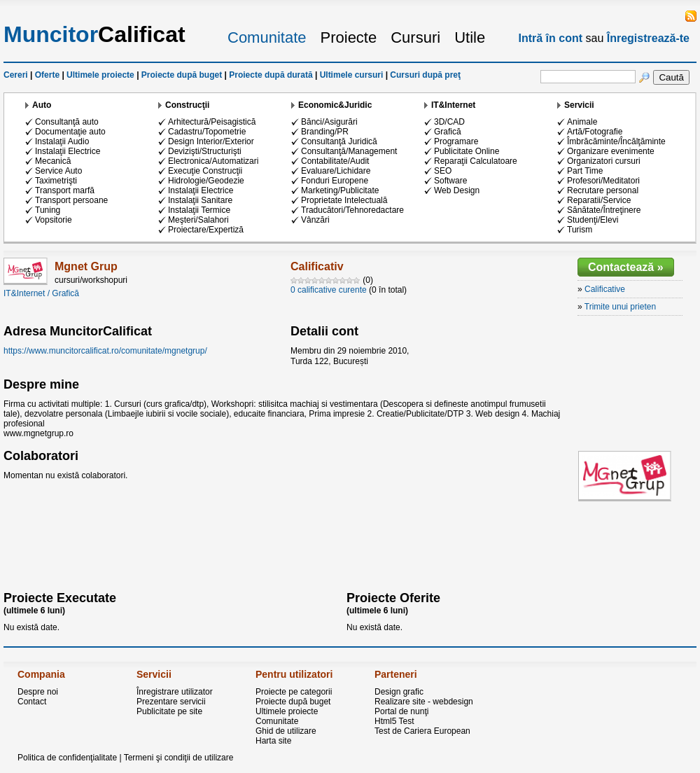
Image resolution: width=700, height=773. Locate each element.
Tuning (48, 210)
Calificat (94, 34)
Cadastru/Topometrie (207, 132)
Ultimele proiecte (100, 75)
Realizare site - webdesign (424, 702)
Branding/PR (325, 132)
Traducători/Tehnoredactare (352, 210)
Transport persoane (71, 200)
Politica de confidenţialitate (67, 758)
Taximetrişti (56, 181)
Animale (582, 122)
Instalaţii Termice (199, 210)
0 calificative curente (329, 290)
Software (450, 181)
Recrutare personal (603, 190)
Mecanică (53, 161)
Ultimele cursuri (352, 75)
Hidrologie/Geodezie (206, 181)
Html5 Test (394, 721)
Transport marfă (65, 190)
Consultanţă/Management (349, 151)
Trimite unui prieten (620, 307)
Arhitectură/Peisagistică (212, 122)
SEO (443, 171)
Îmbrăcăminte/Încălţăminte (616, 141)
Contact (32, 702)
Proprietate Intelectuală (344, 200)
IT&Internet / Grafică (41, 293)
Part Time (585, 171)
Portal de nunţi (401, 711)
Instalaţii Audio (62, 141)
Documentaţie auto (70, 132)
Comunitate (267, 37)
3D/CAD (449, 122)
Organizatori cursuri (604, 161)
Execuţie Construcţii (205, 171)
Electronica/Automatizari (213, 161)
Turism (580, 230)
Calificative (605, 289)
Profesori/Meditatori (603, 181)
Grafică (448, 132)
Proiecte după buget (182, 75)
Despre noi (38, 692)
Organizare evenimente (611, 151)
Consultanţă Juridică (339, 141)
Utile (470, 37)
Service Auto (58, 171)
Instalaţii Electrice (68, 151)
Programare (456, 141)
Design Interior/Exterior (211, 141)
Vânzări (315, 220)
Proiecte (349, 37)
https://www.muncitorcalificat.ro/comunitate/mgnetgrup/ (105, 351)
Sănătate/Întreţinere (604, 210)
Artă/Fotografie (595, 132)
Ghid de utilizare (286, 731)
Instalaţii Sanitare (200, 200)
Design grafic (399, 692)
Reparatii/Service (599, 200)
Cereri (16, 75)
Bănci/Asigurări (329, 122)
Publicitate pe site (169, 711)
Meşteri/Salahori (198, 220)
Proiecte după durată (271, 75)
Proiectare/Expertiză (206, 230)
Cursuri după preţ (425, 75)
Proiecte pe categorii (294, 692)
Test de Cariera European (422, 731)
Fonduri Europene (335, 181)
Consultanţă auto (67, 122)
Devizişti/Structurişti (205, 151)
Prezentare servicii (171, 702)
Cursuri (415, 37)
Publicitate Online (467, 151)
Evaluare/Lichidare (336, 171)
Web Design (457, 190)
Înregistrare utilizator (175, 692)
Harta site (273, 741)
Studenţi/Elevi (593, 220)
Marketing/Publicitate (340, 190)
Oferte (47, 75)
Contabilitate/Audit (335, 161)
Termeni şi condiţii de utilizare (179, 758)
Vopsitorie (54, 220)
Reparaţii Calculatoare (476, 161)
